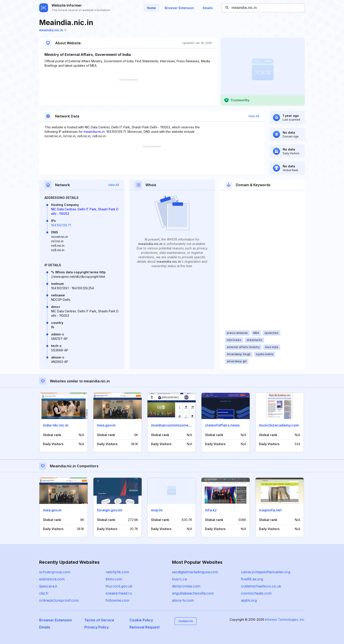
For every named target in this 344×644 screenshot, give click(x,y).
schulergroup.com (55, 572)
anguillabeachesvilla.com (193, 593)
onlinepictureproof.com (59, 600)
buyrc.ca (179, 579)
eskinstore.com (52, 579)
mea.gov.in (106, 425)
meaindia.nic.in (53, 30)
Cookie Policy (141, 620)
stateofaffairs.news (222, 425)
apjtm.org (249, 600)
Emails (208, 8)
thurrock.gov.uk (119, 586)
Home (151, 8)
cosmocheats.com (256, 593)
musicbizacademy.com (279, 425)
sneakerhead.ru (119, 593)
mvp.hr (157, 510)
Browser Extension (179, 8)
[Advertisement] (128, 92)
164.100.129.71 (61, 225)
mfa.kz (211, 510)
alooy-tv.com (183, 600)
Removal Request (145, 627)
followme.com (117, 600)
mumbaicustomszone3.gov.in (176, 425)
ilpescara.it (48, 586)
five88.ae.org (252, 579)
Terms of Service (99, 620)
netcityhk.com (117, 572)
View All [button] (254, 116)
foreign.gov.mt (110, 510)
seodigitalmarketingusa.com (195, 572)
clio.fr (44, 593)
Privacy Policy (97, 627)
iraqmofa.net (270, 510)
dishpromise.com (186, 586)
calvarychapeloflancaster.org (266, 572)
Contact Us (186, 621)
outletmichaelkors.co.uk (261, 586)
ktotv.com (114, 579)
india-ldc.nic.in (56, 425)
